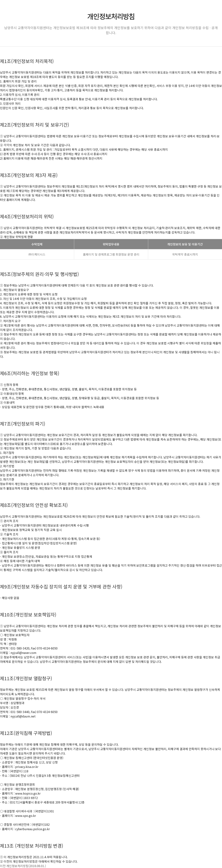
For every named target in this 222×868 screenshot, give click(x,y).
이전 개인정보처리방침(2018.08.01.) (23, 866)
